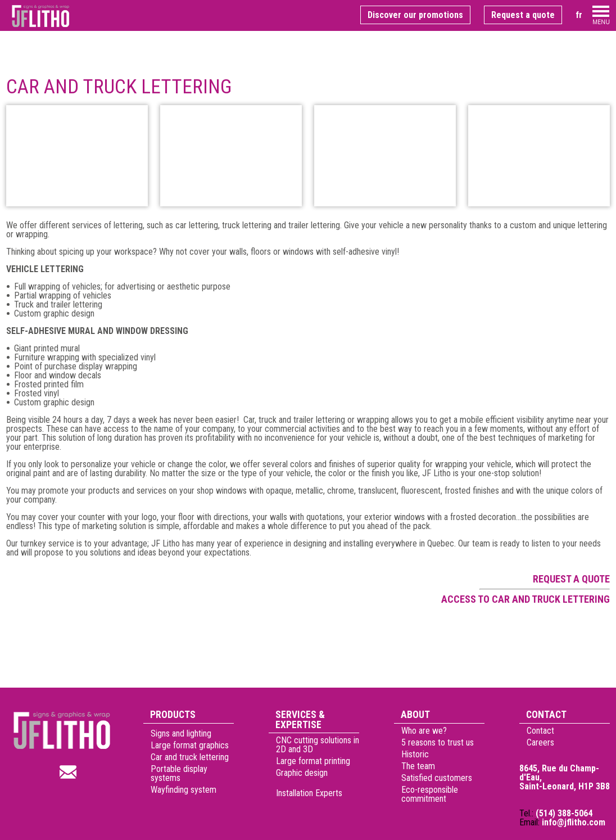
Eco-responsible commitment (430, 794)
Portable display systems (179, 782)
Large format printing (313, 761)
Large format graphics (190, 754)
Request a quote (523, 15)
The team (418, 766)
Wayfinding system (184, 799)
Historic (415, 754)
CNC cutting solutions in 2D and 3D (318, 745)
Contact (540, 731)
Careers (540, 742)
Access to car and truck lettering (526, 599)
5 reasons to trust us (438, 742)
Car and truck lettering (190, 766)
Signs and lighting (181, 742)
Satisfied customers (437, 778)
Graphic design (302, 773)
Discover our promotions (415, 15)
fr (579, 15)
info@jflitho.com (574, 822)
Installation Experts (309, 820)
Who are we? (424, 731)
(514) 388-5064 (564, 813)
